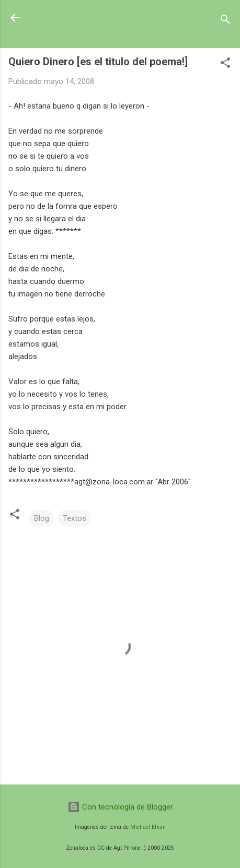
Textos (75, 518)
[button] (225, 64)
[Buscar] (225, 21)
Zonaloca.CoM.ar (77, 18)
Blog (42, 518)
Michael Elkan (148, 827)
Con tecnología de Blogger (120, 807)
